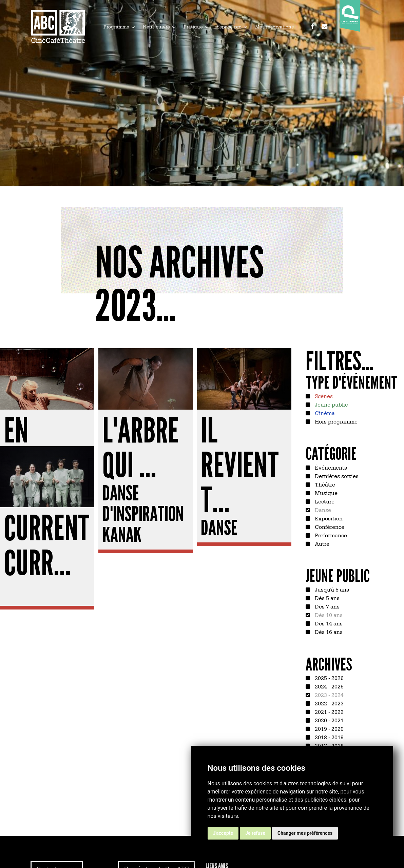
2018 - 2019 (329, 737)
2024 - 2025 (329, 686)
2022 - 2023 (329, 703)
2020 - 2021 (329, 720)
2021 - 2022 (329, 711)
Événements (330, 467)
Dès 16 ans (328, 632)
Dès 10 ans (328, 615)
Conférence (329, 526)
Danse (322, 510)
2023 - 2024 (329, 695)
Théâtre (324, 484)
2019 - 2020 (329, 728)
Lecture (324, 501)
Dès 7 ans (326, 606)
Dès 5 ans (326, 598)
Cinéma (324, 413)
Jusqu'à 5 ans (331, 589)
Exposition (328, 518)
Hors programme (335, 421)
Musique (325, 493)
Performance (330, 535)
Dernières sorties (336, 476)
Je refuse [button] (255, 833)
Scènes (323, 396)
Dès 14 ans (328, 623)
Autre (321, 543)
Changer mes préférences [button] (305, 833)
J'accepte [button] (223, 833)
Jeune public (331, 404)
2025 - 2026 (329, 678)
